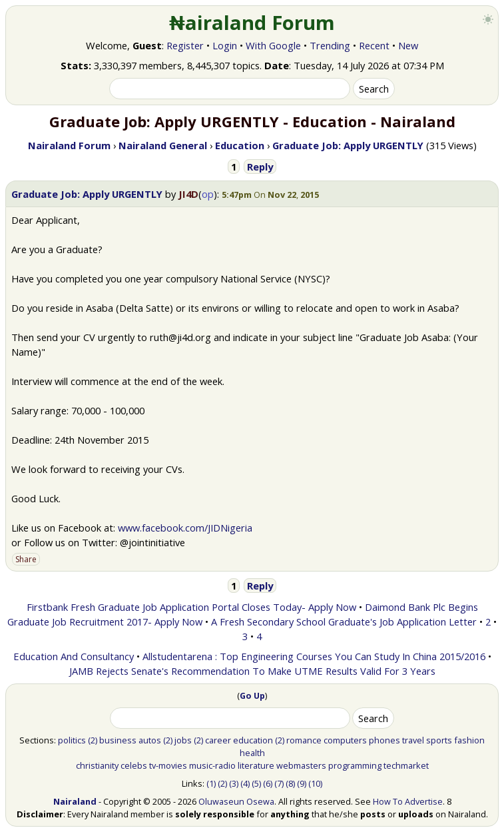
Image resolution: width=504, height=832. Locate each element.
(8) (290, 783)
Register (185, 45)
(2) (93, 740)
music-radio (212, 765)
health (252, 753)
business (118, 740)
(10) (315, 783)
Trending (330, 45)
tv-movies (168, 765)
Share (26, 559)
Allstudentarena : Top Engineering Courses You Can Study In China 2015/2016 (314, 656)
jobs (183, 740)
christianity (97, 765)
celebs (134, 765)
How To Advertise (408, 801)
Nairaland (75, 801)
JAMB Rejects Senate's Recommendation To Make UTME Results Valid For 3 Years (252, 671)
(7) (279, 783)
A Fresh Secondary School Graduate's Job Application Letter (344, 622)
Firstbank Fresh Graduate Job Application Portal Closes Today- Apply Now (191, 607)
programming (355, 765)
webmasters (301, 765)
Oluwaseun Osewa (236, 801)
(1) (211, 783)
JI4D (188, 194)
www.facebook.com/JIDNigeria (185, 528)
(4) (245, 783)
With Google (273, 45)
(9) (302, 783)
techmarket (406, 765)
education (253, 740)
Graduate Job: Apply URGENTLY (87, 194)
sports (439, 740)
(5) (256, 783)
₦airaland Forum (252, 23)
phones (384, 740)
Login (225, 45)
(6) (268, 783)
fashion (469, 740)
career (218, 740)
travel (413, 740)
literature (256, 765)
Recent (374, 45)
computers (345, 740)
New (408, 45)
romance (304, 740)
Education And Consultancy (74, 656)
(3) (234, 783)
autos (150, 740)
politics (72, 740)
